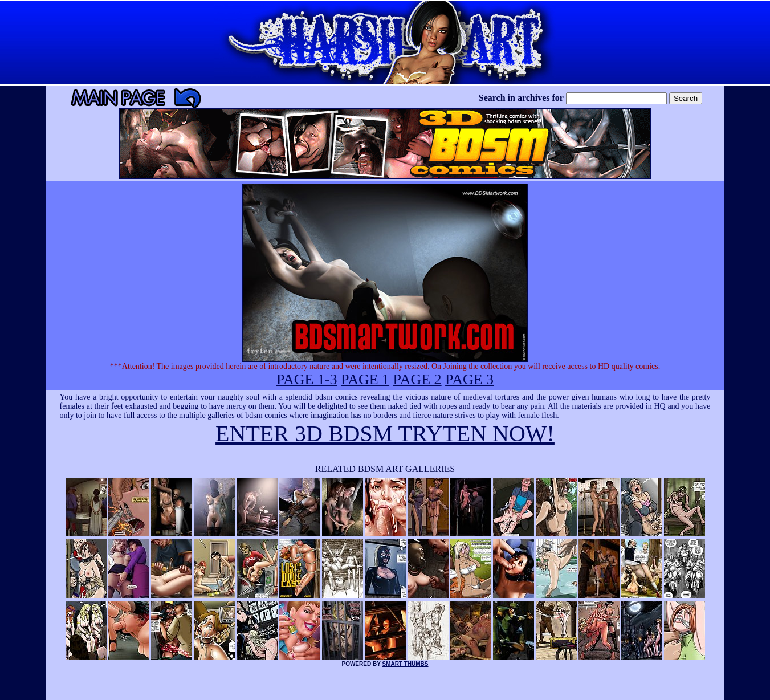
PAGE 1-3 (307, 379)
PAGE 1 (365, 379)
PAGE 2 (417, 379)
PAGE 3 (469, 379)
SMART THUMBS (405, 664)
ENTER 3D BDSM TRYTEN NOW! (385, 434)
